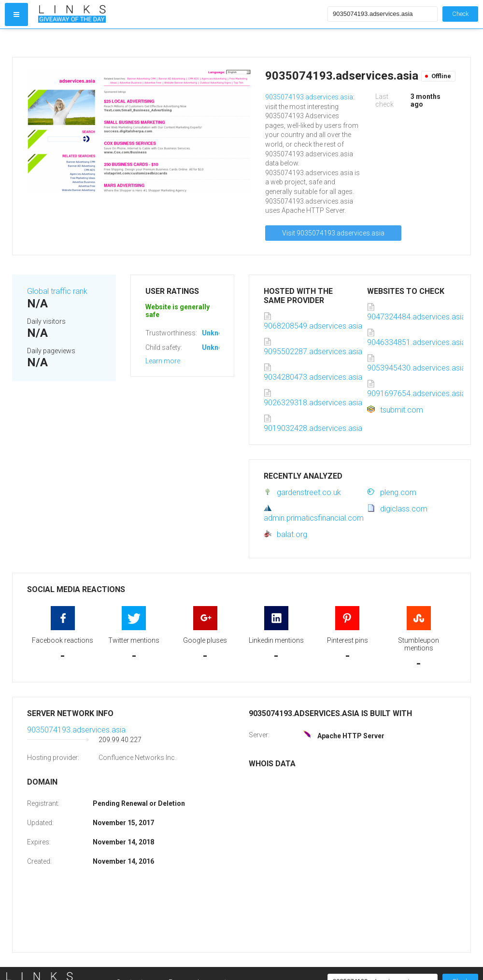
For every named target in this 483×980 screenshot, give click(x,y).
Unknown (217, 333)
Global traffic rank (57, 291)
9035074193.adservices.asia (309, 97)
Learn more (163, 361)
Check (460, 14)
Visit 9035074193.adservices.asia (333, 233)
